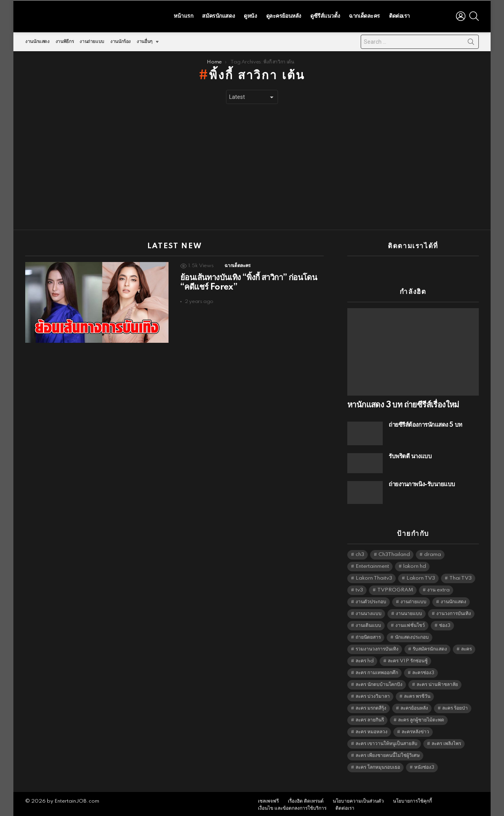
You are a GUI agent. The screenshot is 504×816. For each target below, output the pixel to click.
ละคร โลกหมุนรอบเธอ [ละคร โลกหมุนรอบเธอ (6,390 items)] (378, 765)
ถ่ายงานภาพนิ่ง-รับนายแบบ (422, 482)
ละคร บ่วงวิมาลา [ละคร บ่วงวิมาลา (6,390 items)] (373, 694)
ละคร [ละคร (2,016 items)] (466, 647)
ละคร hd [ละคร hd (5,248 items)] (365, 659)
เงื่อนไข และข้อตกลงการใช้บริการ (292, 806)
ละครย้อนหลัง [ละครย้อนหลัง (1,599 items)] (414, 706)
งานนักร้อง (120, 40)
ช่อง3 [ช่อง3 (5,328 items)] (445, 623)
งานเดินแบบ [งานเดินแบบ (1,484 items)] (368, 623)
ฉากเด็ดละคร (364, 15)
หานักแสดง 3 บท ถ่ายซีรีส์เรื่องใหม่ (403, 403)
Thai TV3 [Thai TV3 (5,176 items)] (460, 576)
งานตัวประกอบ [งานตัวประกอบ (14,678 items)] (371, 599)
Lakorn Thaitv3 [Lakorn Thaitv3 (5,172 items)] (374, 576)
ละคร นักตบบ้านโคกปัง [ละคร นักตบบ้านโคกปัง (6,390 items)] (379, 682)
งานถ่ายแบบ (92, 40)
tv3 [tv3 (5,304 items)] (359, 588)
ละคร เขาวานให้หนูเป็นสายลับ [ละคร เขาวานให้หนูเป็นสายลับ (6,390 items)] (386, 741)
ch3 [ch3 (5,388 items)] (360, 552)
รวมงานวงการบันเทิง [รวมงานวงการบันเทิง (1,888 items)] (377, 647)
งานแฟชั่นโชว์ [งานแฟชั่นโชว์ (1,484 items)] (410, 623)
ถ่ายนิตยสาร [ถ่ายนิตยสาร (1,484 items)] (368, 635)
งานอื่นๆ (145, 42)
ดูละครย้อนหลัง (284, 15)
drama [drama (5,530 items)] (433, 552)
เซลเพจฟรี (268, 799)
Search (471, 41)
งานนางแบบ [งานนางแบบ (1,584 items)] (369, 611)
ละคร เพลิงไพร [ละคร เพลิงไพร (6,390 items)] (446, 741)
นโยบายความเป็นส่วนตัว (358, 799)
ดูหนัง (250, 15)
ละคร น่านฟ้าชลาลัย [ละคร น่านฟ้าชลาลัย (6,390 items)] (437, 682)
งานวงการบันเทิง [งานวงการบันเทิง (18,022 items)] (454, 611)
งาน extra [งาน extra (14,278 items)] (438, 588)
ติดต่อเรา (399, 15)
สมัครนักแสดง (218, 15)
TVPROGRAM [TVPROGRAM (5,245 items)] (395, 588)
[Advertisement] (252, 165)
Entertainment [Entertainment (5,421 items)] (372, 564)
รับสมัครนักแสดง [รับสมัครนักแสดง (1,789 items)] (430, 647)
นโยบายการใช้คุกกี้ (412, 799)
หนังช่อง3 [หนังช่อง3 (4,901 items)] (424, 765)
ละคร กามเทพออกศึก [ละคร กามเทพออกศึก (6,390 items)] (377, 670)
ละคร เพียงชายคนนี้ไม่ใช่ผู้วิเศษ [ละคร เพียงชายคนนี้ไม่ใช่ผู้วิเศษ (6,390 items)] (388, 753)
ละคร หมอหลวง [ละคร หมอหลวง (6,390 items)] (372, 730)
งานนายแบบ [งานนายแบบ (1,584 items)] (409, 611)
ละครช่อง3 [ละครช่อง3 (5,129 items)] (423, 670)
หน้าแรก (183, 15)
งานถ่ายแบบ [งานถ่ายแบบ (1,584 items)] (413, 599)
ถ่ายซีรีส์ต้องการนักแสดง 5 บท (425, 423)
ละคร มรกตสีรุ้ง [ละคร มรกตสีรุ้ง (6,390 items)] (371, 706)
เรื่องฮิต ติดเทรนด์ (306, 799)
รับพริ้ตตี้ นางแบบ (410, 454)
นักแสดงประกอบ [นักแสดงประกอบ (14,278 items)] (412, 635)
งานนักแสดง (37, 40)
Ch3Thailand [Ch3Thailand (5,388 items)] (394, 552)
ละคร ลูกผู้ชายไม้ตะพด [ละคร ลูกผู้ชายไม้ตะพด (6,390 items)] (421, 718)
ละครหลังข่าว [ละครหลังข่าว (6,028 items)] (415, 730)
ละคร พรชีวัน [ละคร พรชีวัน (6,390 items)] (417, 694)
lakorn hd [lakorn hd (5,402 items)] (415, 564)
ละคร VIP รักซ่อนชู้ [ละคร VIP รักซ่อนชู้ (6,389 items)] (408, 659)
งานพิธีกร (65, 40)
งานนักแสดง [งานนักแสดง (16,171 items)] (453, 599)
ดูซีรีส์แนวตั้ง (325, 15)
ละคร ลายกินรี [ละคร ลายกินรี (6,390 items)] (370, 718)
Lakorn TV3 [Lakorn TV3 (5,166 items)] (421, 576)
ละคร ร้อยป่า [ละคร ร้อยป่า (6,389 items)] (455, 706)
